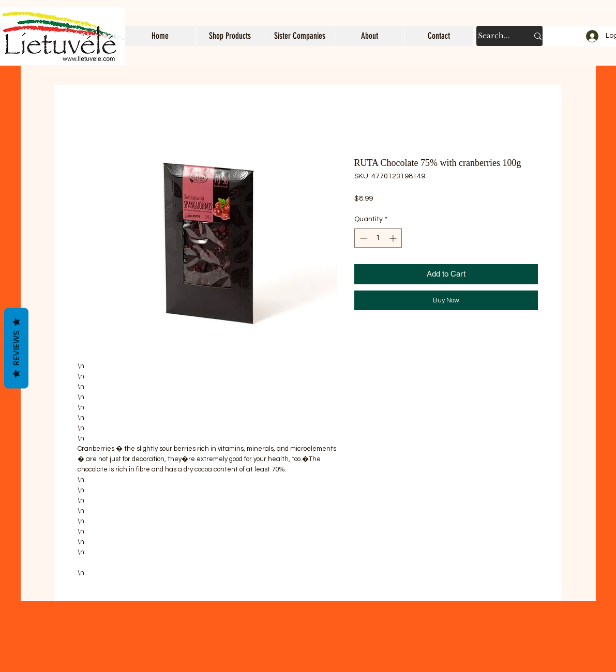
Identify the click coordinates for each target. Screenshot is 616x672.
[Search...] (495, 36)
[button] (230, 36)
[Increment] (394, 238)
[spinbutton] (378, 238)
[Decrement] (362, 238)
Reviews (16, 348)
